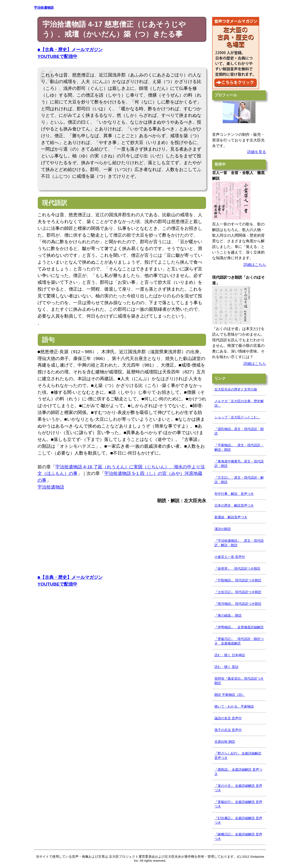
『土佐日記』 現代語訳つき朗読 (238, 592)
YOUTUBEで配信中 (57, 56)
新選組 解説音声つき (231, 517)
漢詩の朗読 (223, 529)
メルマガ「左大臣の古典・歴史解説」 (239, 403)
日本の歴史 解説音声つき (234, 505)
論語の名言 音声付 (228, 718)
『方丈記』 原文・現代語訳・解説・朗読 (239, 480)
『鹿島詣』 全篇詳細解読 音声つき (238, 772)
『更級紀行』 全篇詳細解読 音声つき (238, 804)
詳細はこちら (255, 265)
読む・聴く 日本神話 (230, 655)
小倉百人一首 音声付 (230, 557)
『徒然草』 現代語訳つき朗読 (237, 569)
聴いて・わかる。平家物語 (234, 706)
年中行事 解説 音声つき (234, 494)
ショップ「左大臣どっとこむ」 (237, 417)
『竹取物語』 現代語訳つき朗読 (238, 580)
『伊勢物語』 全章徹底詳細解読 (239, 627)
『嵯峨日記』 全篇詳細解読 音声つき (238, 836)
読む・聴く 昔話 (226, 667)
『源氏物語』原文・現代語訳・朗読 (239, 431)
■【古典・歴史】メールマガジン (70, 50)
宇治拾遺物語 (51, 487)
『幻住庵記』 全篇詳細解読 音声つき (238, 820)
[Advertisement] (122, 541)
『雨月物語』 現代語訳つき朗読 (238, 604)
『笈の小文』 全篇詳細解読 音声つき (238, 788)
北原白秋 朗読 (225, 742)
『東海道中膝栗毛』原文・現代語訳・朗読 (239, 464)
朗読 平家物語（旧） (230, 695)
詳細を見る (257, 152)
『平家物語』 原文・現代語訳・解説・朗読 (239, 447)
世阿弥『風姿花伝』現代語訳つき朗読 (239, 681)
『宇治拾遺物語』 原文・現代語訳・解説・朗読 (239, 543)
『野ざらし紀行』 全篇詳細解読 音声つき (238, 756)
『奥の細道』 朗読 (228, 615)
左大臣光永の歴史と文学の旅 (236, 389)
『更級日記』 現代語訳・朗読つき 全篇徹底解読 (239, 641)
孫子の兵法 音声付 (228, 730)
